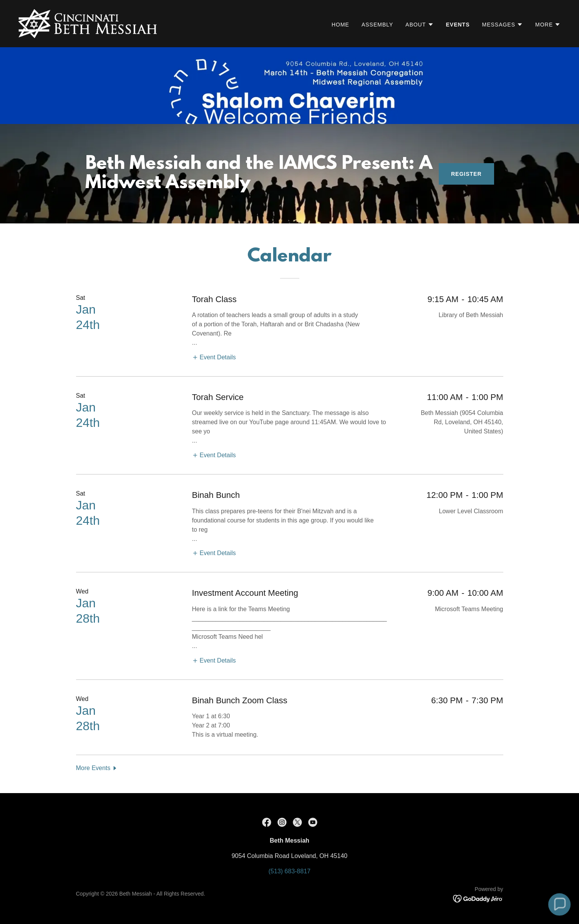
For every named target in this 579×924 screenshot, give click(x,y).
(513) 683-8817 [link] (289, 871)
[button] (419, 25)
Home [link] (340, 25)
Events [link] (458, 25)
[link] (88, 23)
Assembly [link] (377, 25)
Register (466, 174)
